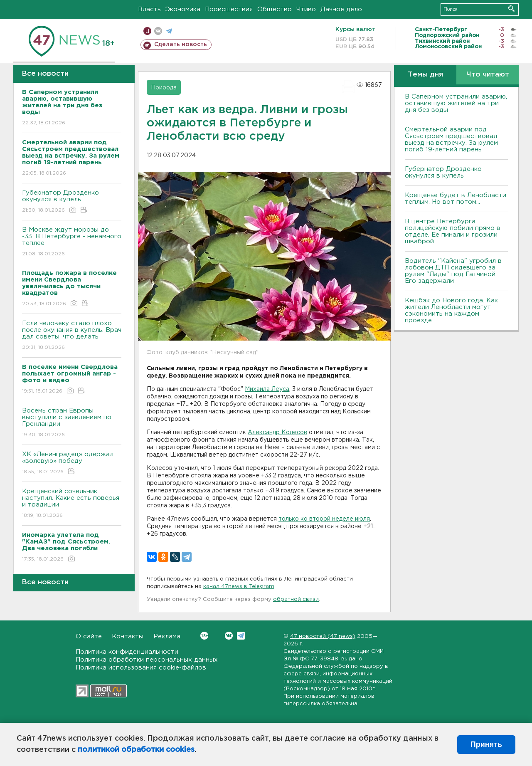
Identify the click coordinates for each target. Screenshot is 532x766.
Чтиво (306, 9)
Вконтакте (204, 636)
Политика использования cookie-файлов (141, 668)
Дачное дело (341, 9)
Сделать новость (181, 44)
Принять (486, 744)
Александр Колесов (277, 432)
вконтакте (158, 31)
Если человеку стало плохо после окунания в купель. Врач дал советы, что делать (72, 336)
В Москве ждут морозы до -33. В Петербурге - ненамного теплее (72, 242)
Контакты (128, 636)
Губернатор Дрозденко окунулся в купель (72, 202)
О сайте (89, 636)
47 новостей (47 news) (323, 636)
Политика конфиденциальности (127, 652)
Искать (511, 9)
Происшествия (229, 9)
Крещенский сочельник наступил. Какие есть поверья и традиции (72, 504)
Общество (275, 9)
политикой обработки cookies (136, 750)
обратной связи (296, 599)
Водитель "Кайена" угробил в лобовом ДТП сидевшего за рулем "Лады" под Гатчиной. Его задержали (453, 271)
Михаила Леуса (267, 389)
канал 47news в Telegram (239, 587)
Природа (164, 88)
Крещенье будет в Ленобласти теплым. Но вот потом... (456, 199)
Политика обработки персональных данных (147, 660)
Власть (149, 9)
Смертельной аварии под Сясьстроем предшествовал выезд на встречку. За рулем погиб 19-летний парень (451, 140)
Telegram (241, 636)
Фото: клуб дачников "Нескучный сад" (202, 353)
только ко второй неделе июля (324, 519)
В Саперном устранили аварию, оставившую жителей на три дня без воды (456, 103)
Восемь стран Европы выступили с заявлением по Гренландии (72, 423)
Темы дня (425, 75)
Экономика (183, 9)
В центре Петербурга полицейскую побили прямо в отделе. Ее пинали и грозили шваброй (453, 231)
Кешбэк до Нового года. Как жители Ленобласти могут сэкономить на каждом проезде (451, 310)
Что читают (488, 75)
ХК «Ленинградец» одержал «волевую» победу (72, 463)
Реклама (167, 636)
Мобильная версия (147, 31)
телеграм (169, 31)
